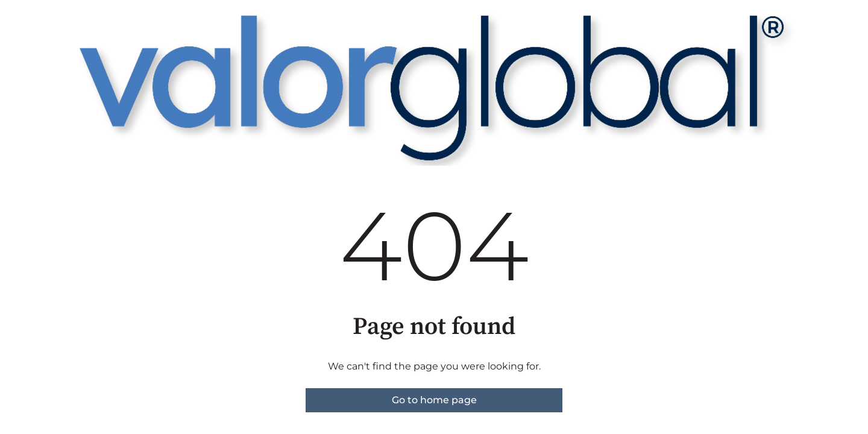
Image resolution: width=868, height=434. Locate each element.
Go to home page (434, 400)
